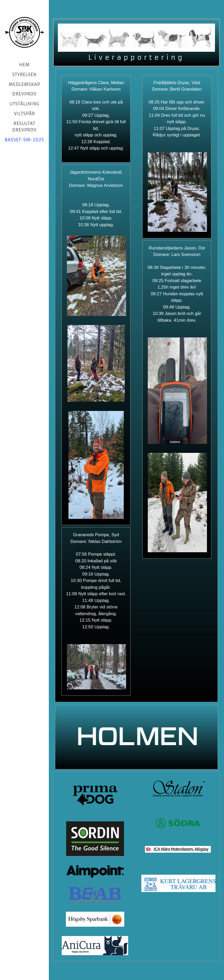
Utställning (24, 104)
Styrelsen (24, 75)
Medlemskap (25, 84)
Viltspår (24, 114)
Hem (24, 65)
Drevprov (24, 94)
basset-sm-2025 (24, 140)
